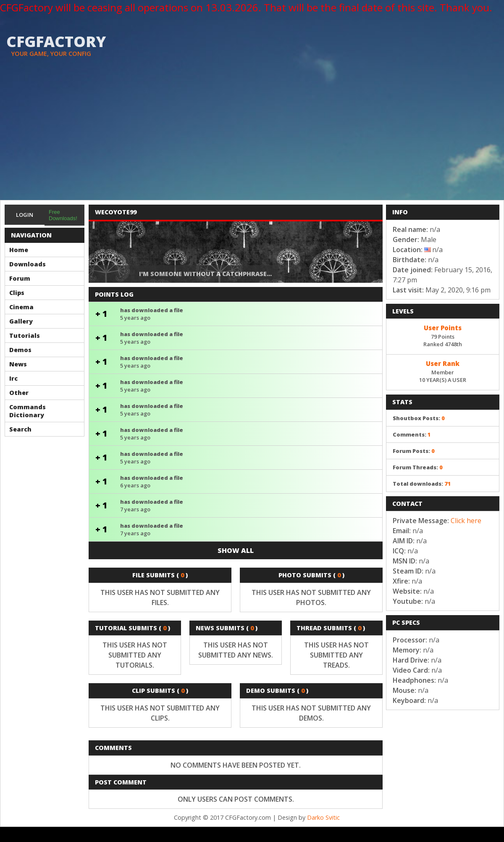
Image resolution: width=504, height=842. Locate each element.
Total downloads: (422, 484)
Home (19, 250)
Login (25, 215)
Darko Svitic (323, 817)
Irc (13, 378)
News (18, 364)
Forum (20, 278)
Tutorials (25, 335)
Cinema (21, 307)
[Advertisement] (252, 137)
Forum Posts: (414, 451)
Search (20, 429)
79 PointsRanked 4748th (443, 335)
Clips (17, 293)
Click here (466, 521)
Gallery (21, 321)
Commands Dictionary (28, 411)
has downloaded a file (236, 314)
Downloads (28, 264)
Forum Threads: (418, 467)
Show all (236, 550)
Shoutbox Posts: (419, 418)
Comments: (412, 434)
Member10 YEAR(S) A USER (443, 371)
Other (19, 393)
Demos (20, 350)
